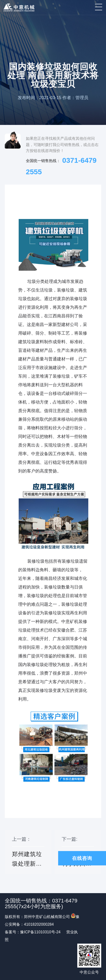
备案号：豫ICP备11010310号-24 (33, 932)
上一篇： (28, 855)
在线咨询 (82, 858)
